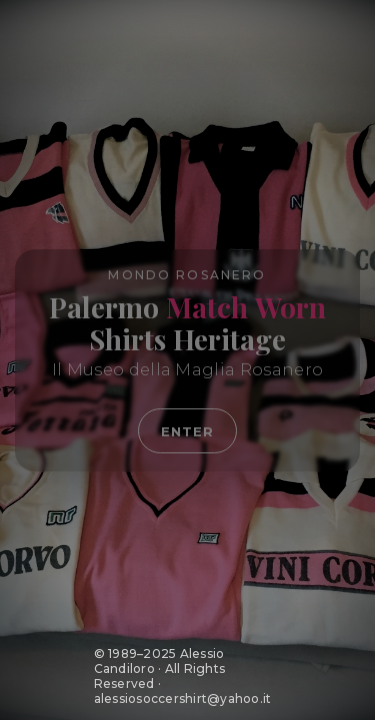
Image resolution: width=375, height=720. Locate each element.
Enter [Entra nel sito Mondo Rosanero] (187, 432)
